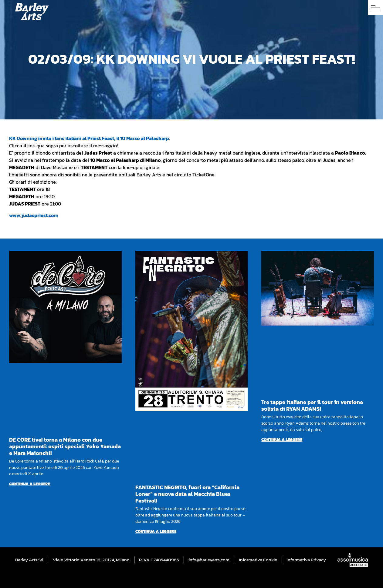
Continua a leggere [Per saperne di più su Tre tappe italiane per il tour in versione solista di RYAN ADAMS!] (282, 440)
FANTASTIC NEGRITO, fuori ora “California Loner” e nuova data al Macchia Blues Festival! (187, 494)
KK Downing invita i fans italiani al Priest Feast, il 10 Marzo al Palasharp (89, 138)
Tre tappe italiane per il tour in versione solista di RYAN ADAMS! (312, 405)
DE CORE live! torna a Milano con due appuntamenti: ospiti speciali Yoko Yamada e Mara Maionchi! (65, 446)
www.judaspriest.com (34, 215)
